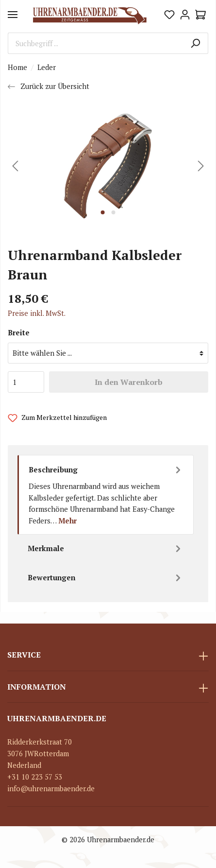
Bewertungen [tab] (106, 578)
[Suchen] (195, 43)
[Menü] (13, 15)
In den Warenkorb (129, 382)
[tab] (106, 495)
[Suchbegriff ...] (95, 43)
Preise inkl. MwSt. (37, 313)
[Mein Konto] (185, 15)
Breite (19, 333)
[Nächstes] (201, 166)
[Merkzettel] (169, 15)
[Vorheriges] (15, 166)
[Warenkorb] (200, 15)
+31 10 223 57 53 (35, 777)
